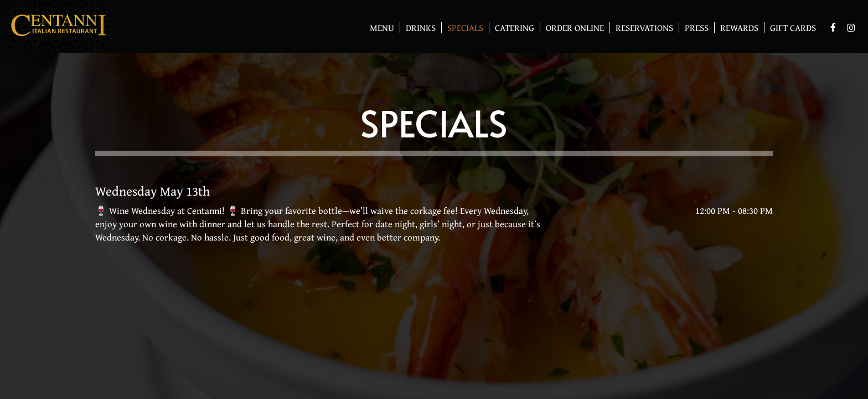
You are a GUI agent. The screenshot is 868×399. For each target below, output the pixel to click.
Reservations (644, 28)
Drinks (421, 28)
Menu (382, 28)
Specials (465, 28)
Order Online (572, 28)
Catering (515, 28)
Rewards (737, 28)
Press (697, 28)
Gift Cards (790, 28)
